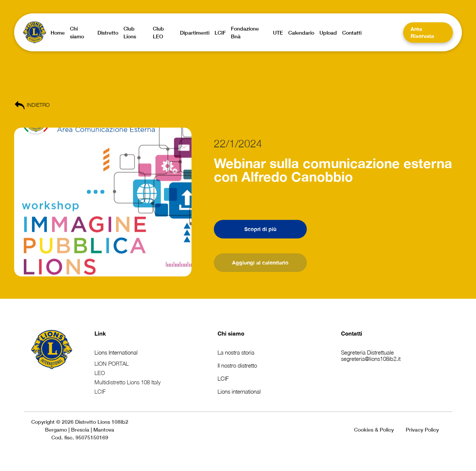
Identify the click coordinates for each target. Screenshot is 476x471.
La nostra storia (236, 352)
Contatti (352, 333)
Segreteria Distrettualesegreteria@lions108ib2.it (371, 355)
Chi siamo (231, 333)
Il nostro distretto (237, 365)
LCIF (223, 378)
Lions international (239, 391)
